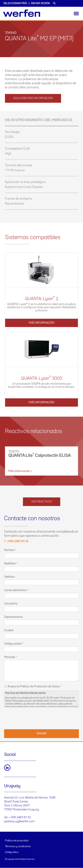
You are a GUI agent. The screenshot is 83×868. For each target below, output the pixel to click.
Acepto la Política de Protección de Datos (34, 687)
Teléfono (9, 577)
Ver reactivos (42, 502)
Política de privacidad (17, 841)
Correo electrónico (16, 590)
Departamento (13, 617)
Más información (41, 323)
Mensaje (10, 657)
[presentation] (29, 718)
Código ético (12, 852)
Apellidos (10, 563)
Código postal (13, 644)
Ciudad (9, 630)
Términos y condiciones (18, 847)
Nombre (9, 550)
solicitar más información (33, 98)
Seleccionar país (15, 3)
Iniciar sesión (40, 3)
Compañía (11, 604)
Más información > (20, 471)
